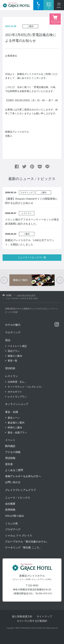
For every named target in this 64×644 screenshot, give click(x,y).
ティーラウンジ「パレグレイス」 (26, 387)
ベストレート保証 (17, 346)
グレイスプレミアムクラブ (20, 490)
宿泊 (8, 340)
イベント (10, 440)
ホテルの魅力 (13, 325)
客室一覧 (12, 361)
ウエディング (13, 332)
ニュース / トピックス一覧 (32, 257)
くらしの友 (12, 523)
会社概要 (10, 504)
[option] (32, 280)
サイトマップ (44, 616)
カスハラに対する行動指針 (32, 621)
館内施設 (10, 446)
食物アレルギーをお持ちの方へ (23, 476)
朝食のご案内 (15, 356)
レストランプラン (17, 397)
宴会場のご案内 (16, 423)
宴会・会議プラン (17, 432)
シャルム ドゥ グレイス (19, 536)
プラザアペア (13, 530)
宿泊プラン (14, 351)
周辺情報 (10, 458)
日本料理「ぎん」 (17, 382)
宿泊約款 (10, 368)
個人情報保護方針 (22, 616)
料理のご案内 (15, 428)
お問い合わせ (13, 482)
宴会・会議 (12, 412)
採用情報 (10, 510)
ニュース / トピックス (26, 295)
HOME (9, 295)
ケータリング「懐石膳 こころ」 (23, 548)
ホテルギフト (15, 392)
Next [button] (60, 280)
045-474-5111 (46, 593)
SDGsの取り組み (15, 516)
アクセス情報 (13, 452)
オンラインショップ (17, 404)
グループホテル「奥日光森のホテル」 (27, 542)
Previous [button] (4, 280)
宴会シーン (14, 418)
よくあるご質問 (14, 470)
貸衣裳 (9, 464)
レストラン (12, 376)
